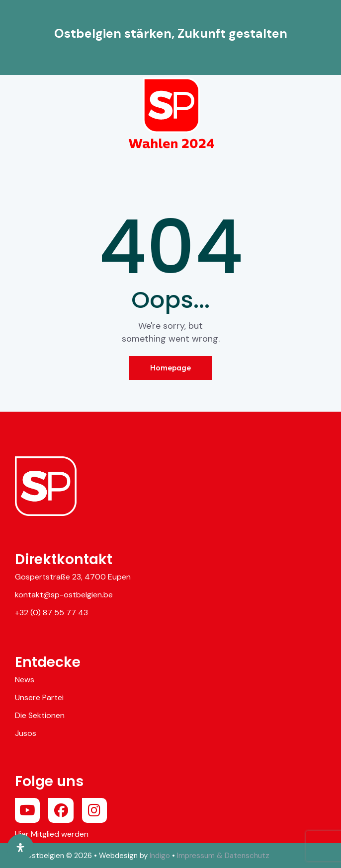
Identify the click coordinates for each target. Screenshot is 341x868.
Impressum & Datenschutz (223, 856)
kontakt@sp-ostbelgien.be (64, 595)
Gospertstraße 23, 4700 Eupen (73, 577)
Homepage (170, 367)
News (25, 680)
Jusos (26, 733)
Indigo (160, 856)
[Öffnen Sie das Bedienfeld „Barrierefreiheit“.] (20, 848)
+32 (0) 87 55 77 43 (51, 613)
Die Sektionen (40, 715)
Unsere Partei (39, 697)
